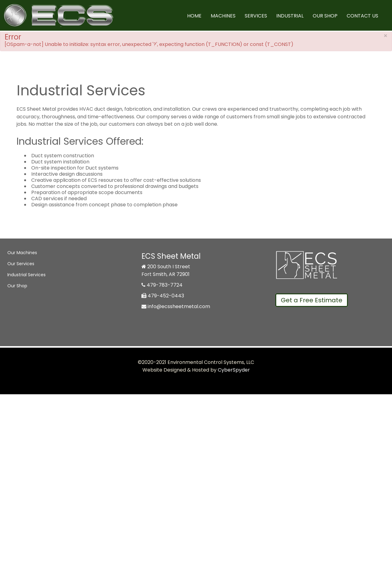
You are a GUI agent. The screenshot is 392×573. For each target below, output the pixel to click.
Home (194, 16)
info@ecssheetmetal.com (176, 306)
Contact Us (362, 16)
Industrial (290, 16)
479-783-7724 (162, 285)
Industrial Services (26, 275)
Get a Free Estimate (312, 300)
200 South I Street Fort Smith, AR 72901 (166, 270)
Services (256, 16)
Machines (223, 16)
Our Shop (325, 16)
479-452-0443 (163, 296)
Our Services (21, 264)
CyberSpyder (234, 370)
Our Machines (22, 253)
